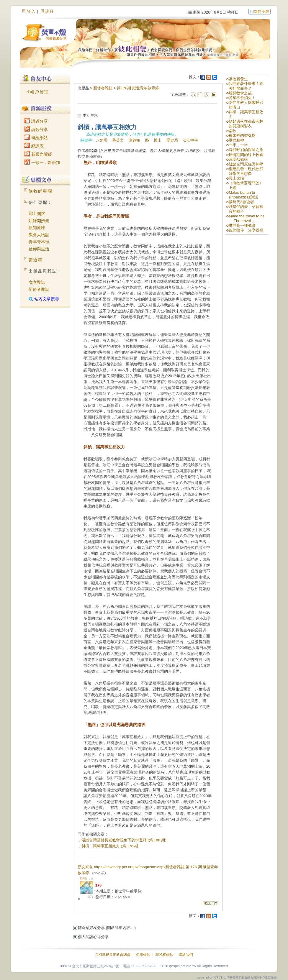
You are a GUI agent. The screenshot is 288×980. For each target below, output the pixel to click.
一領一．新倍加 (42, 162)
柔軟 (233, 131)
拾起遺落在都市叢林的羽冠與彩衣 (246, 124)
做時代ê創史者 (241, 202)
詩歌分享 (36, 129)
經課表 (34, 146)
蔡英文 (118, 140)
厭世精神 (236, 140)
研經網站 (36, 138)
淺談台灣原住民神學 (246, 164)
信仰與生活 (39, 249)
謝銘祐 (134, 140)
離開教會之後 (240, 93)
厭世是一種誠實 (242, 225)
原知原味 (37, 228)
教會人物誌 (39, 235)
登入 (31, 11)
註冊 (50, 11)
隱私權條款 (164, 955)
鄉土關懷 (37, 214)
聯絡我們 (186, 955)
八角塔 (102, 140)
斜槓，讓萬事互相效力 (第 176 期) (111, 846)
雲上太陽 (236, 178)
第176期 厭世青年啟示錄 (138, 88)
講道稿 (36, 260)
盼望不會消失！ (242, 98)
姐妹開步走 (39, 221)
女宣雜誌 (37, 282)
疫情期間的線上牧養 (246, 155)
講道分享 (36, 121)
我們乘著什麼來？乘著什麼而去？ (246, 86)
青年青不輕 (39, 242)
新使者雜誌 (39, 289)
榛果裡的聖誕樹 (242, 136)
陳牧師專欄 (40, 191)
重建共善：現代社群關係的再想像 (246, 171)
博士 (158, 140)
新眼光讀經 (38, 154)
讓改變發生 (238, 79)
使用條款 (143, 955)
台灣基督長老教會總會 (113, 955)
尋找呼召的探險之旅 (246, 150)
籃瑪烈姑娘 (238, 159)
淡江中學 (190, 140)
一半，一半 (238, 145)
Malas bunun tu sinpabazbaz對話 (243, 195)
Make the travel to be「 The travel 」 (247, 218)
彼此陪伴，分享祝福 (246, 230)
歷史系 (172, 140)
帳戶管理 (40, 92)
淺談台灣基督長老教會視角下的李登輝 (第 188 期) (124, 840)
